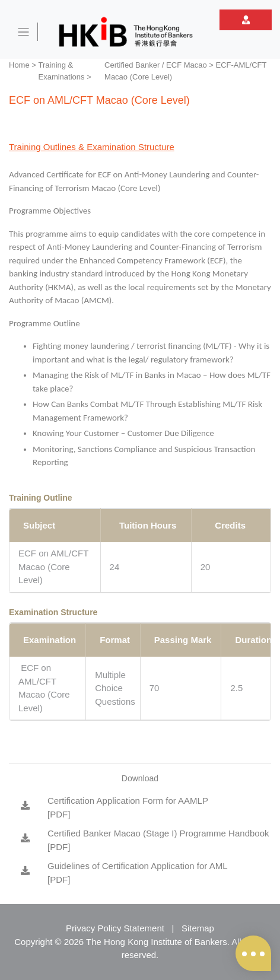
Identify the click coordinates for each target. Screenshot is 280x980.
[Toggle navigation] (24, 32)
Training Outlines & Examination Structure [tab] (92, 147)
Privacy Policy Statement (115, 928)
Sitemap (198, 928)
